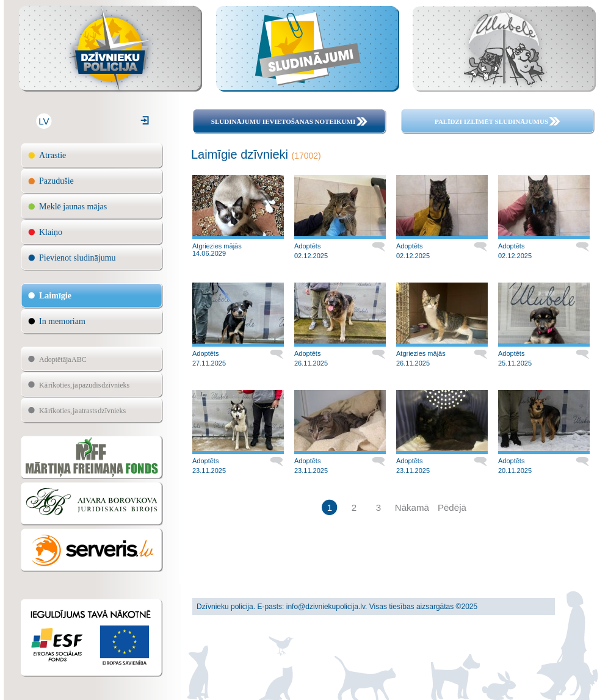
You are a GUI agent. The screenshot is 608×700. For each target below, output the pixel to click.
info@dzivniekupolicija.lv (326, 607)
